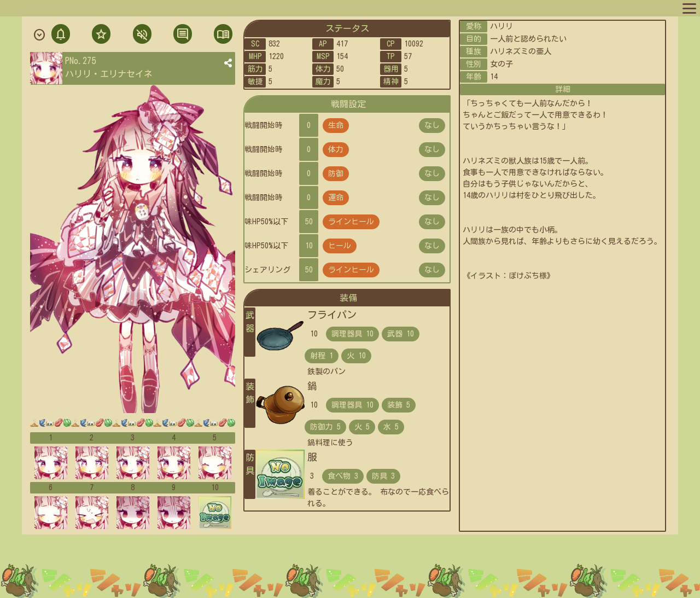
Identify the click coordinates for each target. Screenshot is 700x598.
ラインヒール (351, 222)
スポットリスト (185, 8)
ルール (231, 8)
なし (432, 125)
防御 (336, 173)
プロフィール (74, 8)
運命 (336, 198)
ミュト (141, 35)
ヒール (340, 246)
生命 (336, 125)
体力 (336, 149)
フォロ (100, 35)
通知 (61, 35)
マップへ (28, 8)
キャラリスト (128, 8)
